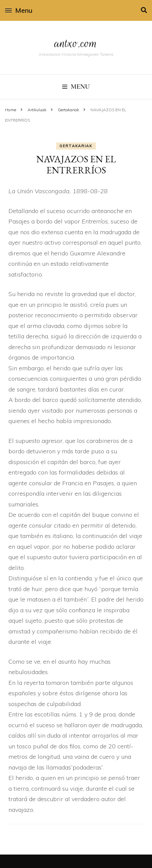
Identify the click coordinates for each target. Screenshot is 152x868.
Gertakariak (76, 146)
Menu (19, 10)
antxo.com (76, 43)
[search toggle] (144, 10)
